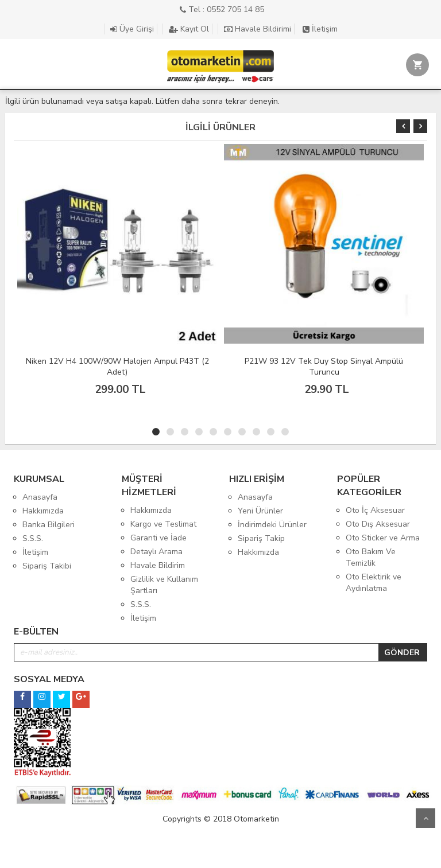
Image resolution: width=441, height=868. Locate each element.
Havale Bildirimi (258, 29)
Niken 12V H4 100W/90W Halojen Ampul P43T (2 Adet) (117, 367)
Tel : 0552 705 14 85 (222, 9)
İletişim (320, 29)
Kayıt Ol (189, 29)
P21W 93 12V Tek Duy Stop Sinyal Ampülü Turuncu (324, 367)
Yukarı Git (425, 818)
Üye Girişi (132, 29)
